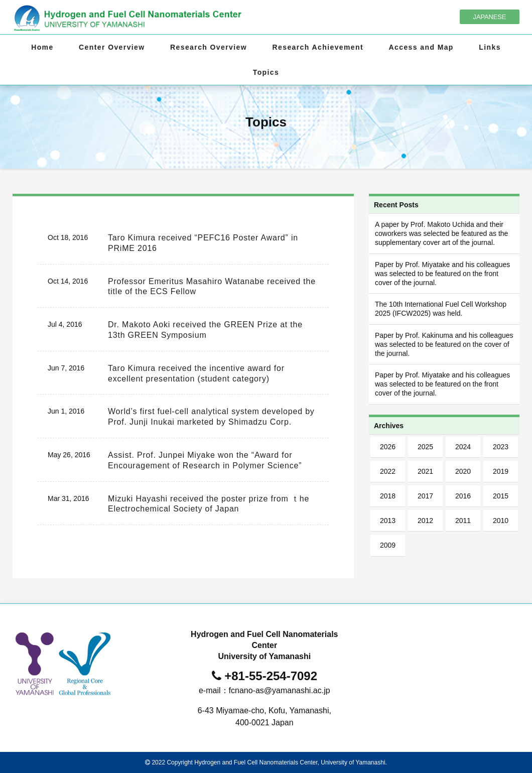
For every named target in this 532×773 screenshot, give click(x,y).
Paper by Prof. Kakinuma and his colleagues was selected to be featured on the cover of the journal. (444, 344)
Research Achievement (318, 47)
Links (490, 47)
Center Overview (112, 47)
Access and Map (421, 47)
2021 (425, 471)
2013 (388, 521)
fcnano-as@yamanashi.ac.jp (280, 690)
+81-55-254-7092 (271, 676)
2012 (425, 521)
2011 (463, 521)
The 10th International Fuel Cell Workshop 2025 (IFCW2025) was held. (441, 309)
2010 (501, 521)
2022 (388, 471)
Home (42, 47)
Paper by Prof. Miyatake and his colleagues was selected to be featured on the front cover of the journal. (442, 274)
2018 (388, 496)
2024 (463, 447)
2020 (463, 471)
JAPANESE (490, 17)
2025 (425, 447)
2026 (388, 447)
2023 (501, 447)
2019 (501, 471)
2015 (501, 496)
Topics (266, 72)
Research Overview (209, 47)
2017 (425, 496)
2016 (463, 496)
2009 (388, 545)
